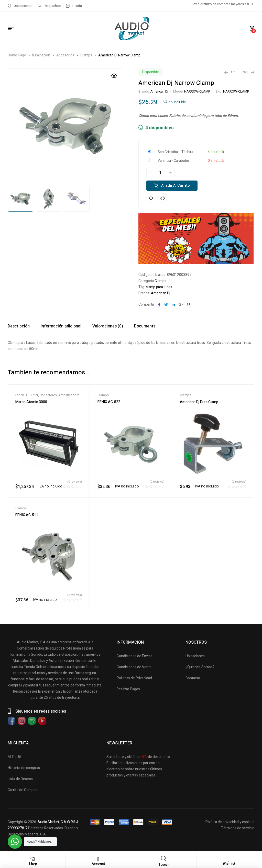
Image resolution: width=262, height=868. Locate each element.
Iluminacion (41, 55)
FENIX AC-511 (27, 515)
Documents (145, 326)
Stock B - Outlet (27, 395)
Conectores (48, 395)
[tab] (19, 326)
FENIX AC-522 (109, 402)
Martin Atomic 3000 (31, 402)
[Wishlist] (229, 859)
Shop (33, 864)
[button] (114, 76)
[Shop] (33, 859)
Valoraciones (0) (108, 326)
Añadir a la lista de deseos (151, 198)
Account (98, 864)
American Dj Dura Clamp (199, 402)
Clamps (86, 55)
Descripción (19, 326)
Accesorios (65, 55)
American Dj (159, 91)
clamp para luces (159, 287)
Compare (163, 198)
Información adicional (61, 326)
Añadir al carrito (176, 186)
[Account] (98, 859)
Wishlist (229, 864)
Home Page (17, 55)
